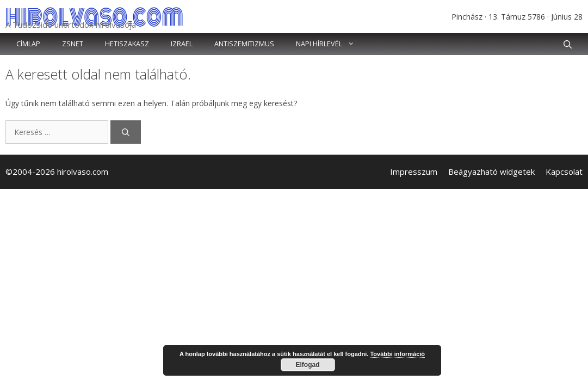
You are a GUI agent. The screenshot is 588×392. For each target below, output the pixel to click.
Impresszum (414, 171)
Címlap (28, 44)
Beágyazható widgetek (491, 171)
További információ (397, 354)
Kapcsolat (564, 171)
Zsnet (73, 44)
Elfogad (308, 365)
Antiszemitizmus (244, 44)
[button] (568, 44)
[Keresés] (126, 132)
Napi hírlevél (331, 44)
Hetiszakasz (127, 44)
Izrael (182, 44)
